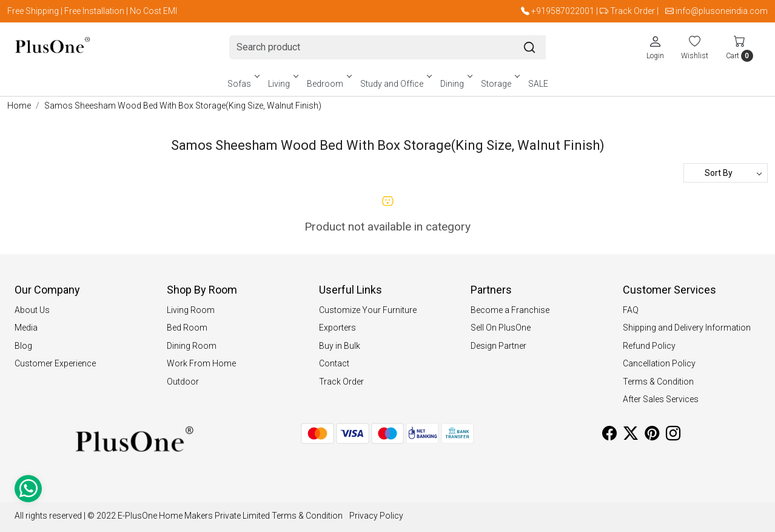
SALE (538, 84)
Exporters (337, 328)
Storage (499, 84)
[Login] (655, 47)
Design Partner (498, 346)
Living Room (191, 310)
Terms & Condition (658, 382)
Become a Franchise (510, 310)
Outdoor (183, 382)
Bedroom (328, 84)
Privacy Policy (376, 516)
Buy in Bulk (340, 346)
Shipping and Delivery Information (687, 328)
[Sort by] (726, 173)
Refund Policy (649, 346)
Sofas (243, 84)
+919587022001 (563, 11)
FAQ (631, 310)
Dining (455, 84)
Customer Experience (55, 363)
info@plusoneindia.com (722, 11)
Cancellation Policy (659, 363)
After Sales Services (661, 399)
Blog (23, 346)
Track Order (632, 11)
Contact (334, 363)
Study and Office (395, 84)
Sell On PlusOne (501, 328)
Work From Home (201, 363)
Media (26, 328)
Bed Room (187, 328)
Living (282, 84)
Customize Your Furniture (368, 310)
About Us (32, 310)
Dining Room (192, 346)
